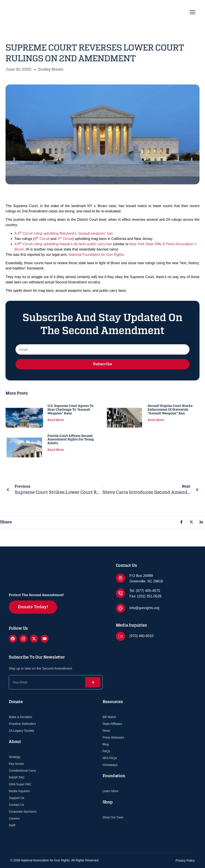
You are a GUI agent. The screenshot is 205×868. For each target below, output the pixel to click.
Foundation (114, 776)
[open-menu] (192, 13)
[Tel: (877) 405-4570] (120, 593)
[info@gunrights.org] (120, 608)
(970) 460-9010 (142, 636)
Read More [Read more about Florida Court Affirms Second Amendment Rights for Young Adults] (56, 450)
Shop (108, 802)
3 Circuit (65, 239)
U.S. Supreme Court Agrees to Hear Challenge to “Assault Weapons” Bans (70, 410)
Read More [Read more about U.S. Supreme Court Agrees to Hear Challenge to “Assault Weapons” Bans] (56, 420)
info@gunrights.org (144, 608)
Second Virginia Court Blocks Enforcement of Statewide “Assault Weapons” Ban (170, 410)
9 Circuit (42, 239)
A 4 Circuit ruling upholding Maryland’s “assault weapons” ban (64, 233)
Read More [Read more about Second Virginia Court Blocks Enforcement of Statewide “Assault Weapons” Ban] (156, 420)
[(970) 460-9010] (120, 636)
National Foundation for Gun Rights (96, 255)
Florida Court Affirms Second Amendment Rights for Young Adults (71, 440)
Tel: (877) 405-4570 (145, 591)
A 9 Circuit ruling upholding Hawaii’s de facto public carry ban (63, 244)
